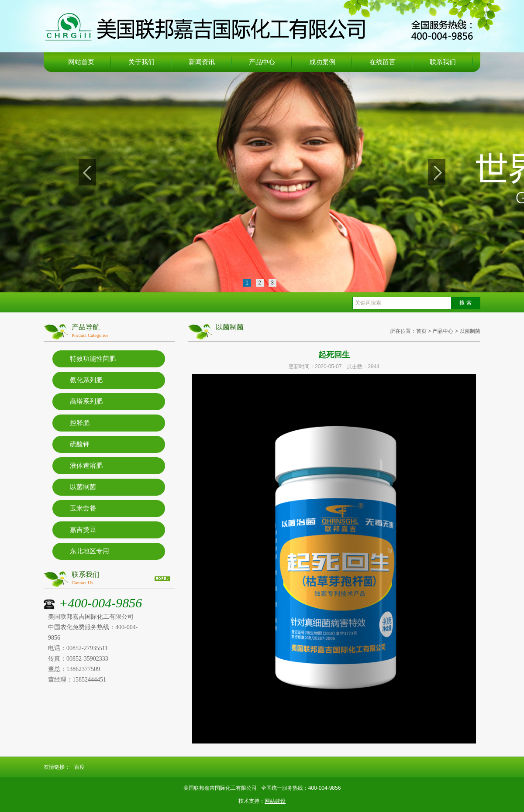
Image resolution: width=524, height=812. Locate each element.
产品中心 (262, 62)
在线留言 (383, 62)
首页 (421, 331)
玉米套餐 (83, 508)
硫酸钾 (80, 444)
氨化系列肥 (86, 380)
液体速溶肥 (86, 466)
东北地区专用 (90, 551)
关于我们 (141, 62)
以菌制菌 (83, 487)
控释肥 (80, 423)
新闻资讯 (202, 62)
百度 (79, 767)
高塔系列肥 (86, 401)
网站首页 (81, 62)
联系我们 (443, 62)
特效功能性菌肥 (93, 359)
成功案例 (322, 62)
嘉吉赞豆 (83, 530)
